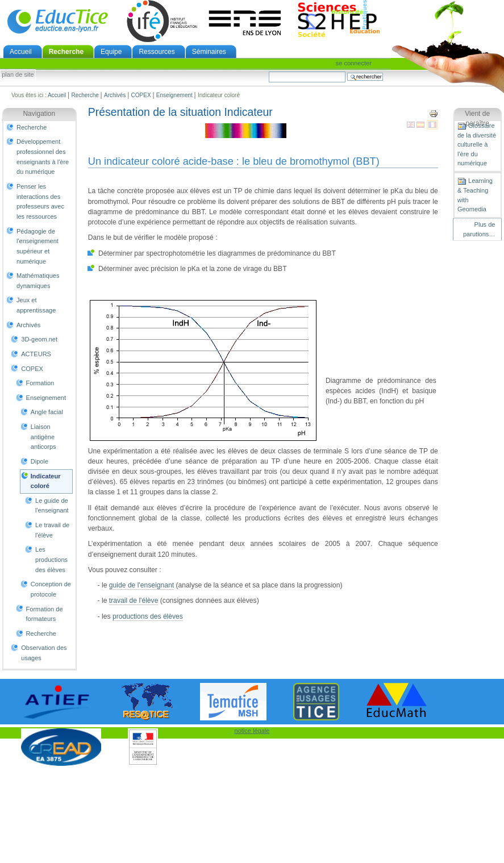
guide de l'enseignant (141, 585)
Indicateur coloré (46, 481)
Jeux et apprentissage (36, 305)
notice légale (252, 731)
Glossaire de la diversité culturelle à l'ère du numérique (477, 144)
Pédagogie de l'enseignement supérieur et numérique (38, 246)
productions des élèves (148, 616)
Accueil (21, 52)
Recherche (66, 52)
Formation (40, 383)
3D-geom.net (39, 339)
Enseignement (174, 95)
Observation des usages (44, 653)
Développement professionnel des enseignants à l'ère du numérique (43, 157)
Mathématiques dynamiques (38, 281)
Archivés (115, 95)
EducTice (57, 21)
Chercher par (268, 71)
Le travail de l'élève (52, 530)
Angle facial (47, 412)
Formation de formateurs (45, 614)
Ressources (157, 52)
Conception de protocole (51, 589)
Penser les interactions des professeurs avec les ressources (40, 201)
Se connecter (354, 63)
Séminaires (209, 52)
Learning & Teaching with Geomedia (475, 195)
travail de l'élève (134, 601)
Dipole (39, 461)
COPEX (141, 95)
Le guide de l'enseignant (52, 506)
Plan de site (18, 75)
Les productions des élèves (51, 559)
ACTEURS (36, 354)
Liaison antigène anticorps (43, 437)
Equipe (111, 52)
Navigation (39, 114)
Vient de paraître (477, 119)
